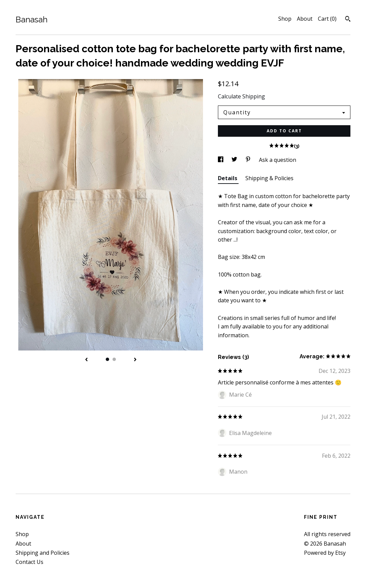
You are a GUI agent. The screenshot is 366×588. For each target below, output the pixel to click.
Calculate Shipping (241, 96)
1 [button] (107, 359)
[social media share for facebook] (221, 160)
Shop (285, 19)
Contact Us (29, 562)
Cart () (327, 19)
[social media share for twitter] (235, 160)
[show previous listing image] (86, 360)
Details (228, 178)
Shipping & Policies (269, 178)
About (305, 19)
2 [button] (114, 359)
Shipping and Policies (43, 553)
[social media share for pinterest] (249, 160)
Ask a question (278, 160)
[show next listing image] (135, 360)
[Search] (348, 20)
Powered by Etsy (325, 553)
